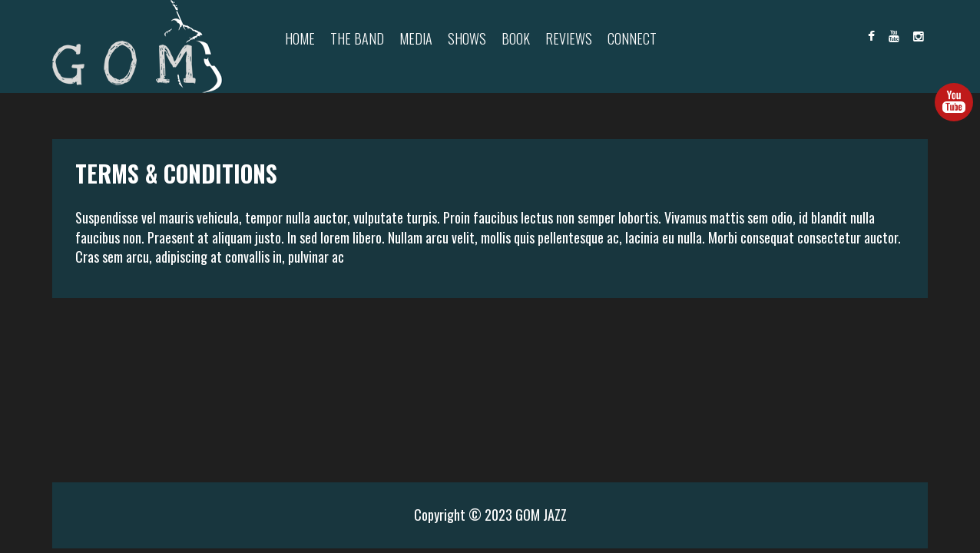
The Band (357, 38)
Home (300, 38)
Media (416, 38)
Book (516, 38)
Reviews (569, 38)
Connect (632, 38)
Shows (467, 38)
